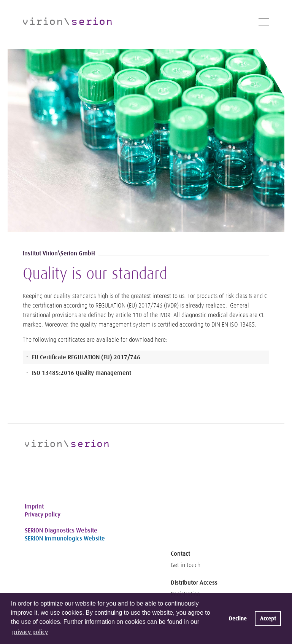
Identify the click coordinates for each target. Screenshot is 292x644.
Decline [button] (238, 618)
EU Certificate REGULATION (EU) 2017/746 (86, 357)
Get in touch (186, 565)
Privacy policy (43, 514)
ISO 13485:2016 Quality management (82, 373)
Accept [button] (268, 618)
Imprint (34, 506)
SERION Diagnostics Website (61, 530)
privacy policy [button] (30, 632)
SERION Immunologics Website (65, 538)
